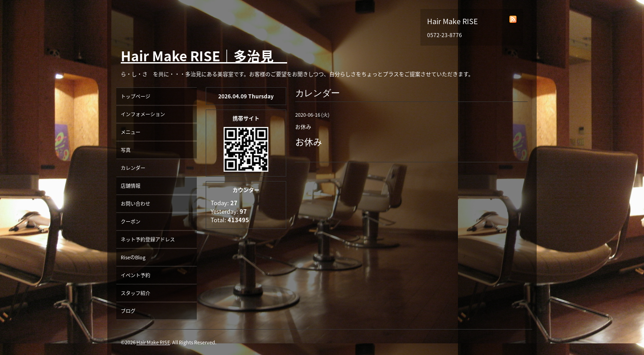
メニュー (131, 132)
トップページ (136, 96)
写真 (126, 150)
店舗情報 (131, 186)
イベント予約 (136, 275)
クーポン (131, 222)
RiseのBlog (133, 257)
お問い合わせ (136, 204)
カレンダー (133, 168)
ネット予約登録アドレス (148, 239)
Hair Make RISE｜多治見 (204, 56)
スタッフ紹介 (136, 293)
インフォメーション (143, 114)
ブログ (128, 311)
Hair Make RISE (153, 342)
